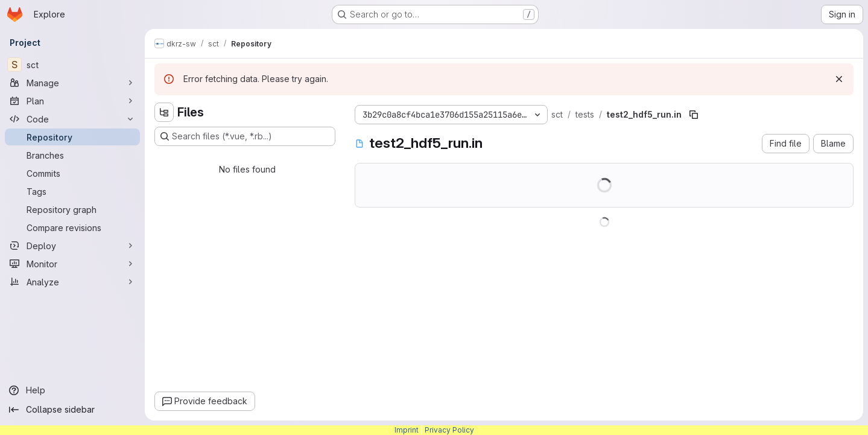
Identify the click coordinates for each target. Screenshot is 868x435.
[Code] (72, 119)
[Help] (72, 390)
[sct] (72, 65)
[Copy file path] (694, 115)
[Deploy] (72, 246)
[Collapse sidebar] (72, 410)
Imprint (407, 430)
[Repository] (72, 137)
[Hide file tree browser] (164, 112)
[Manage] (72, 83)
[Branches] (72, 155)
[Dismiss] (839, 79)
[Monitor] (72, 264)
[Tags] (72, 191)
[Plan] (72, 101)
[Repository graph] (72, 209)
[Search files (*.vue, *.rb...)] (245, 136)
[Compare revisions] (72, 227)
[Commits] (72, 173)
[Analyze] (72, 282)
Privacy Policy (449, 430)
